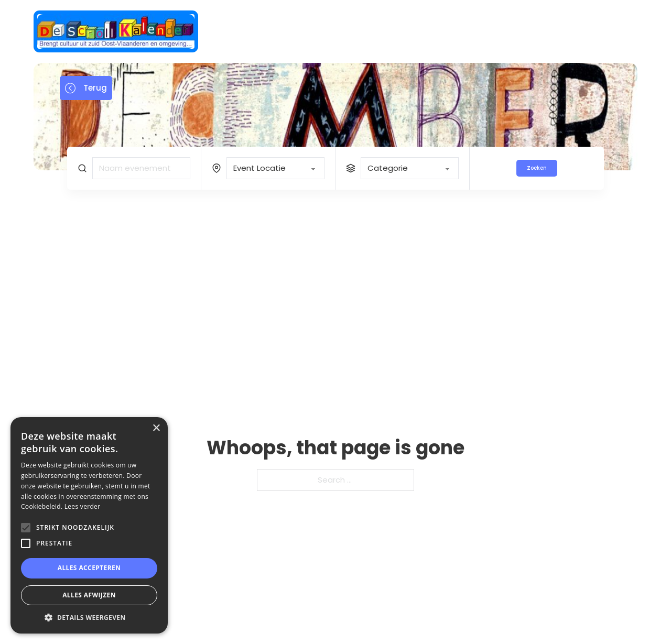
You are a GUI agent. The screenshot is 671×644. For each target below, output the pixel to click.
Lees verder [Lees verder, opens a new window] (83, 506)
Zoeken (537, 168)
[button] (89, 618)
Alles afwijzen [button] (89, 595)
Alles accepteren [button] (89, 568)
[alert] (89, 525)
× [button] (156, 428)
